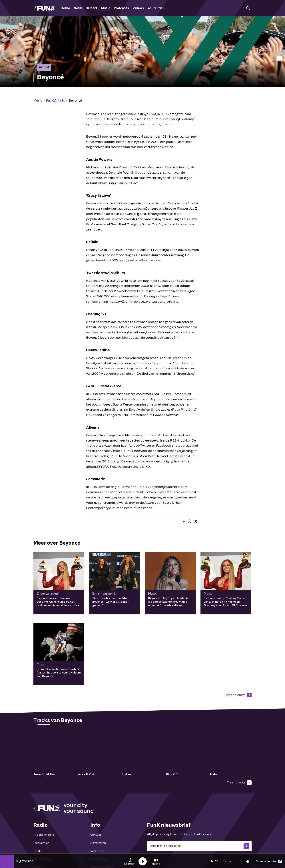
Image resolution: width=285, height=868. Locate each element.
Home (65, 8)
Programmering (44, 835)
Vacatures (97, 851)
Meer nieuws (239, 695)
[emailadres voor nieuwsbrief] (199, 846)
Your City (156, 8)
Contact (96, 835)
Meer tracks (239, 783)
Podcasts (121, 8)
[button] (129, 860)
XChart (92, 8)
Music (106, 8)
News (78, 8)
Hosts (38, 851)
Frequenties (41, 843)
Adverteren (98, 843)
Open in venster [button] (269, 860)
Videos (138, 8)
